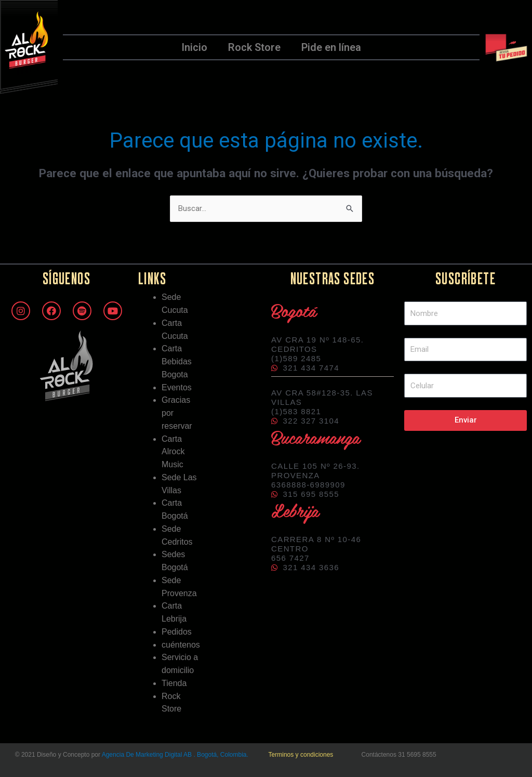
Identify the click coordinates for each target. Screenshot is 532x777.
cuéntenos (181, 645)
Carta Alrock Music (173, 452)
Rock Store (254, 47)
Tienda (174, 683)
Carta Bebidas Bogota (177, 361)
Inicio (194, 47)
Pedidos (177, 632)
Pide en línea (331, 47)
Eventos (177, 387)
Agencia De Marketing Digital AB (148, 755)
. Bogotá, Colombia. (221, 755)
